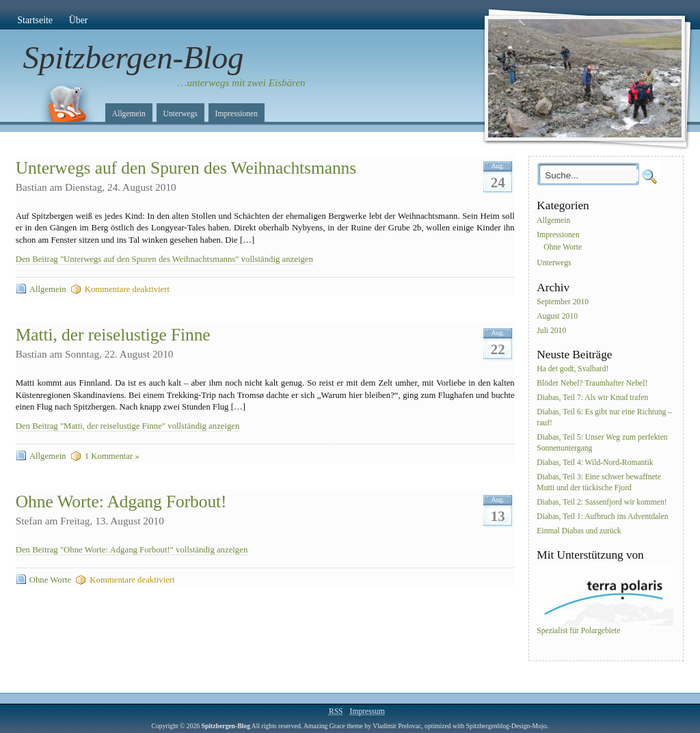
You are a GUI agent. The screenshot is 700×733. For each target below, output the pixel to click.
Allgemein (129, 114)
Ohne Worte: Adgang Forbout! (121, 502)
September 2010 (563, 302)
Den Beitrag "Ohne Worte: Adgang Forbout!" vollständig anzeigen (132, 550)
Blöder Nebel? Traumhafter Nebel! (592, 384)
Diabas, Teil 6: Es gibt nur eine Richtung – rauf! (604, 417)
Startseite (35, 20)
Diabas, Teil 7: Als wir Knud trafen (592, 398)
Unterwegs (180, 114)
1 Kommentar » (112, 456)
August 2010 (557, 316)
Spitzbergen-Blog (134, 57)
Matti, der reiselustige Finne (113, 335)
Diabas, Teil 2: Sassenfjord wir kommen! (602, 502)
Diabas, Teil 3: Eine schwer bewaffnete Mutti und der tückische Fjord (599, 482)
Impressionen (237, 114)
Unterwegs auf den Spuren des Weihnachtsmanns (186, 168)
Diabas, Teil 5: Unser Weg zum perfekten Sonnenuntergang (602, 443)
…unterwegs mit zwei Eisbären (242, 83)
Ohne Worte (50, 580)
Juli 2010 (551, 331)
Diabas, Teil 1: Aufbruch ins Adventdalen (602, 517)
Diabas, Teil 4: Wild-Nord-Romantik (595, 463)
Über (79, 20)
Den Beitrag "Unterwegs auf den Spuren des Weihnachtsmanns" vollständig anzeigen (164, 259)
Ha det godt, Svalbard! (573, 370)
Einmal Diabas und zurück (579, 531)
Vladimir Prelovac (397, 726)
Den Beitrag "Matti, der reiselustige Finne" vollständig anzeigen (128, 426)
